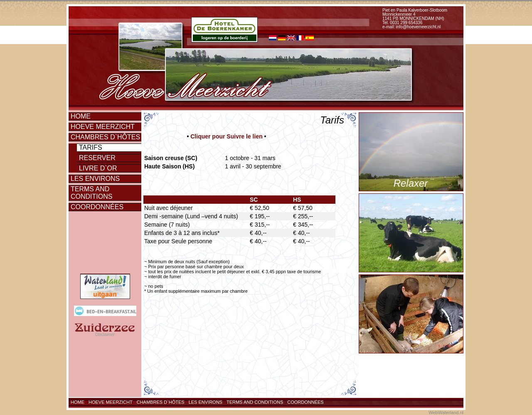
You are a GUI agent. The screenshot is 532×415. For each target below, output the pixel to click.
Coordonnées (97, 207)
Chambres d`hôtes (105, 137)
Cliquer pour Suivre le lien (226, 136)
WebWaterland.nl (446, 413)
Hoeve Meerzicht (103, 127)
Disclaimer (105, 335)
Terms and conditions (91, 193)
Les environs (95, 179)
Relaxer (411, 183)
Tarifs (91, 147)
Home (81, 116)
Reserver (97, 158)
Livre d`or (98, 168)
